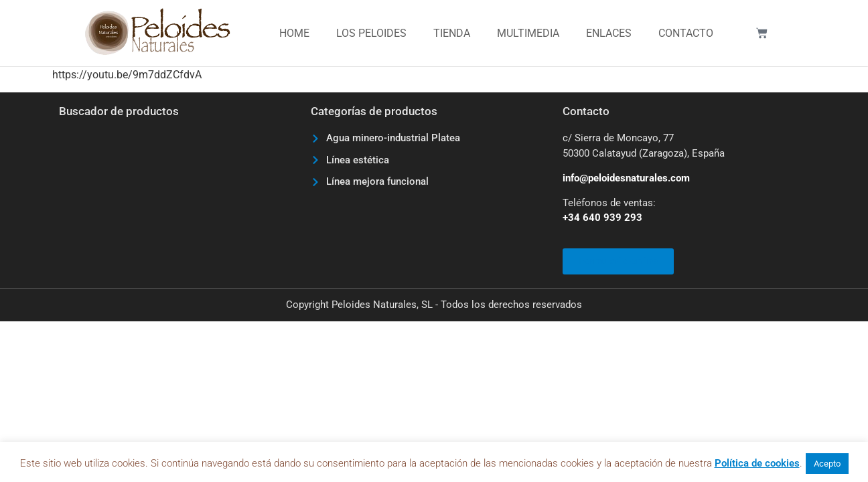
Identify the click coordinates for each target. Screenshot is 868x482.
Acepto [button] (827, 464)
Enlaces (609, 33)
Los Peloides (371, 33)
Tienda (452, 33)
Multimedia (528, 33)
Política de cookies (757, 463)
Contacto (686, 33)
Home (294, 33)
